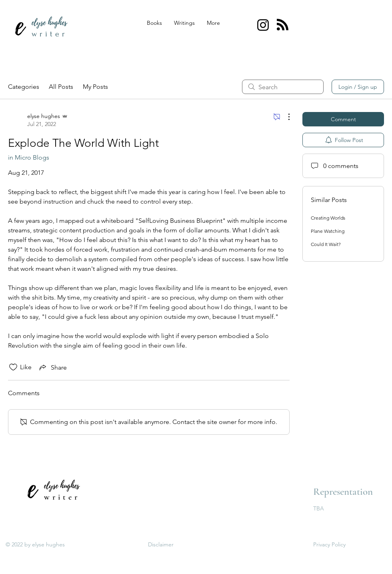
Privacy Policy (329, 544)
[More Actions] (285, 117)
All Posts (61, 87)
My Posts (95, 87)
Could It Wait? (326, 244)
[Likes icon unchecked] (13, 367)
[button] (184, 23)
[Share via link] (52, 367)
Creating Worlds (328, 218)
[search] (283, 87)
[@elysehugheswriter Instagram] (263, 25)
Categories (24, 87)
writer (50, 34)
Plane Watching (328, 231)
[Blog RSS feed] (283, 25)
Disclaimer (161, 544)
